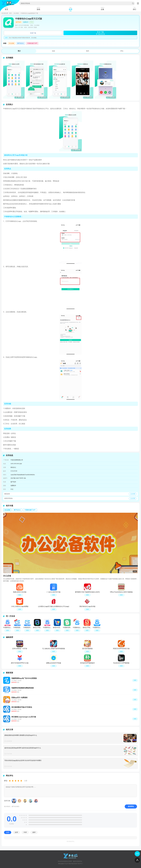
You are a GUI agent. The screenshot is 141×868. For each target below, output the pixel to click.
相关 (88, 51)
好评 (16, 832)
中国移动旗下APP (32, 43)
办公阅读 (16, 13)
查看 (135, 680)
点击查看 (133, 494)
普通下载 (33, 33)
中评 (25, 832)
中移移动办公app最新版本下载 (29, 13)
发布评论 (131, 806)
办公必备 (12, 43)
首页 (10, 13)
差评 (34, 832)
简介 (19, 51)
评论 (122, 51)
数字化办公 (21, 43)
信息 (53, 51)
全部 (8, 832)
